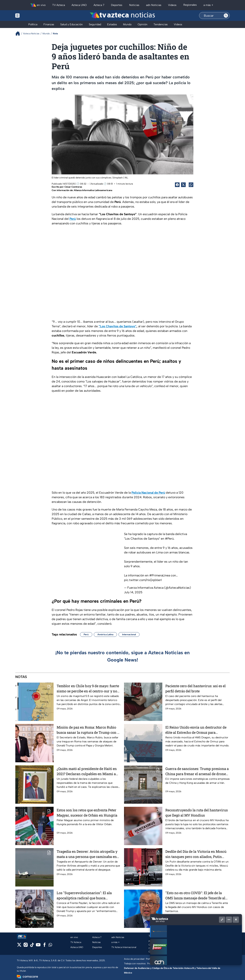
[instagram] (26, 946)
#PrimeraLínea (160, 575)
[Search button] (226, 16)
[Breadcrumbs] (19, 33)
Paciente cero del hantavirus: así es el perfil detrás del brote (196, 688)
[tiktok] (32, 946)
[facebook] (45, 946)
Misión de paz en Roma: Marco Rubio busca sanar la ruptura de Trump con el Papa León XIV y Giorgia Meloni (88, 730)
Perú (86, 634)
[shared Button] (191, 185)
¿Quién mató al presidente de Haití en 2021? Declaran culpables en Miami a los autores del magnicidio (87, 771)
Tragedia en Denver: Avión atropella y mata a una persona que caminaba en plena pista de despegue (87, 854)
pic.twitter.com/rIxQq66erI (143, 580)
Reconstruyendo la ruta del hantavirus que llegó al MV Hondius (197, 813)
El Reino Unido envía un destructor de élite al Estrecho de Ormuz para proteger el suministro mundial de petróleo (196, 730)
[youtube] (38, 946)
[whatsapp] (50, 946)
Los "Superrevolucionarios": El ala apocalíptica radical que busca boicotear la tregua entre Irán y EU (84, 895)
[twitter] (19, 946)
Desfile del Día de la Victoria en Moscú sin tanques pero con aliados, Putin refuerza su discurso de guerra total (196, 854)
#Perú (169, 539)
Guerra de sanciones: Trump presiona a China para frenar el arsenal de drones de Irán (197, 771)
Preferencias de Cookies (159, 959)
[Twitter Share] (183, 185)
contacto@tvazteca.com (202, 941)
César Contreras (73, 187)
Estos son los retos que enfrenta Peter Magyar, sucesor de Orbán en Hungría (87, 813)
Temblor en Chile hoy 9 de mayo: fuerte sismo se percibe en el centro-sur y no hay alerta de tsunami (88, 688)
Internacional (129, 634)
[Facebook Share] (177, 185)
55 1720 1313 (196, 945)
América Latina (105, 634)
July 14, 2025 (133, 592)
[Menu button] (31, 16)
